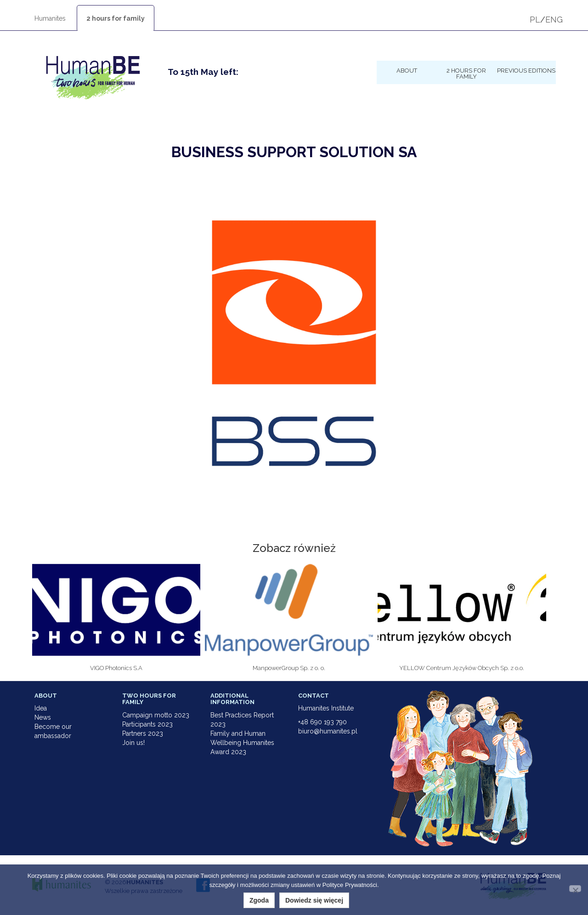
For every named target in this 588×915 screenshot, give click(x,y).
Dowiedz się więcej (314, 900)
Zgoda (259, 900)
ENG (554, 20)
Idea (41, 708)
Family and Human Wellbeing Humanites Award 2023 (242, 743)
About (407, 70)
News (43, 717)
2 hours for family (116, 18)
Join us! (133, 743)
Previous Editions (526, 70)
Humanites (50, 18)
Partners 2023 (143, 733)
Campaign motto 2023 (156, 715)
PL (535, 20)
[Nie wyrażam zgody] (575, 889)
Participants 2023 (147, 724)
